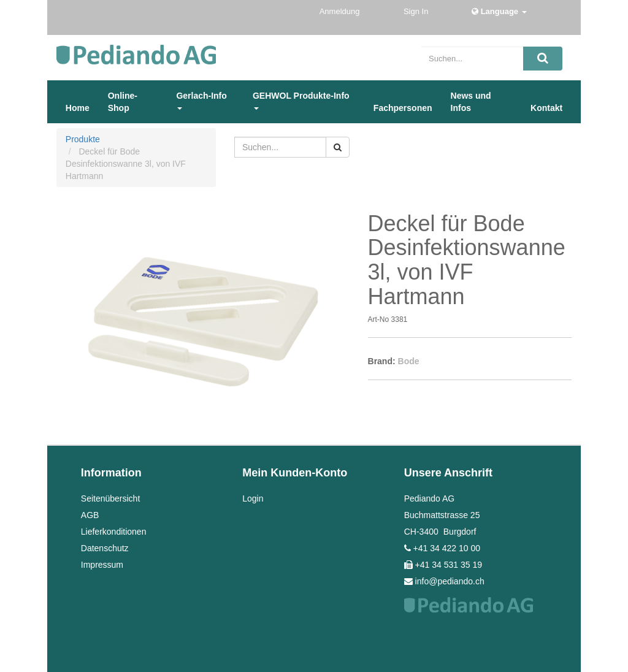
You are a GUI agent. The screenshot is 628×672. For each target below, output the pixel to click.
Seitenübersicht (111, 498)
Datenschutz (105, 548)
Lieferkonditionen (114, 532)
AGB (90, 515)
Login (253, 498)
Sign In (417, 11)
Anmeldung (341, 11)
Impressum (102, 565)
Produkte (83, 139)
